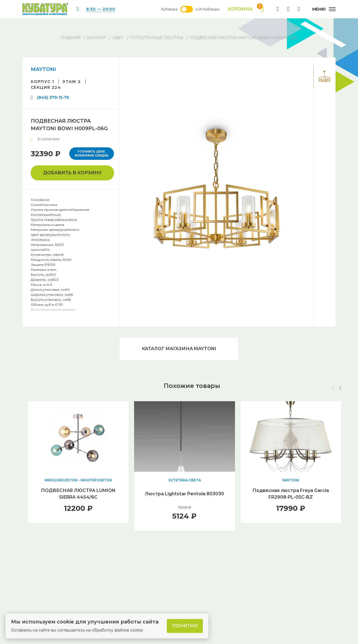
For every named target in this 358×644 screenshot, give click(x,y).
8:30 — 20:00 (101, 9)
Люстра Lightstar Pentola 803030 (185, 494)
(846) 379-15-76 (53, 97)
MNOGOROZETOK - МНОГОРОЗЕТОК (78, 480)
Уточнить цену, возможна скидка (92, 154)
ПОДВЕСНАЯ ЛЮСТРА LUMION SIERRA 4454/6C (78, 494)
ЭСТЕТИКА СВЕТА (185, 480)
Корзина (246, 9)
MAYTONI (43, 69)
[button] (340, 388)
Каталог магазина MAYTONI (179, 349)
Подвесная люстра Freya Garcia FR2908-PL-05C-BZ (291, 494)
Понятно (185, 626)
